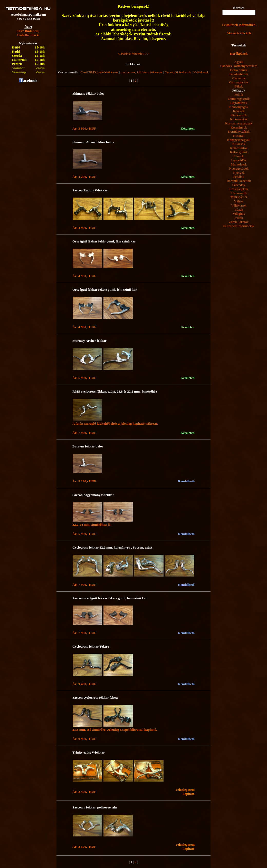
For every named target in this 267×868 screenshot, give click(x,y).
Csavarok (239, 78)
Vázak (239, 209)
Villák (239, 218)
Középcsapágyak (239, 140)
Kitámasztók (239, 119)
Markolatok (239, 164)
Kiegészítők (239, 115)
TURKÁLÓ (239, 197)
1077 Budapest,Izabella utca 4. (28, 33)
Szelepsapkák (239, 189)
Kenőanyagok (239, 107)
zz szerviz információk (239, 226)
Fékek (239, 86)
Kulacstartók (239, 148)
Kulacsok (239, 144)
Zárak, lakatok (239, 222)
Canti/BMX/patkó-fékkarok (99, 72)
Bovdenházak (239, 74)
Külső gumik (239, 152)
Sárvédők (239, 185)
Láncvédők (239, 160)
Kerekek (239, 111)
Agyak (239, 62)
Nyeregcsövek (239, 168)
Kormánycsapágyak (239, 123)
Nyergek (239, 173)
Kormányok (239, 127)
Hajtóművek (239, 103)
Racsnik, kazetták (239, 181)
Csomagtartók (239, 82)
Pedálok (239, 177)
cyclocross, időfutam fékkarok (142, 72)
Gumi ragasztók (239, 99)
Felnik (239, 95)
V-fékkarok (201, 72)
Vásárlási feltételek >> (134, 54)
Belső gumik (239, 70)
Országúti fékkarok (178, 72)
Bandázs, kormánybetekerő (239, 66)
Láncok (239, 156)
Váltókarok (239, 205)
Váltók (239, 201)
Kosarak (239, 136)
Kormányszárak (239, 131)
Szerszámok (239, 193)
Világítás (239, 214)
